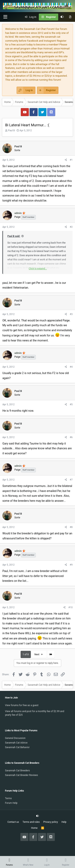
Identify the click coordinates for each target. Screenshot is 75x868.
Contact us (13, 822)
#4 (71, 367)
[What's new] (70, 17)
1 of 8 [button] (26, 654)
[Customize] (62, 17)
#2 (71, 227)
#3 (71, 314)
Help (64, 822)
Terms (8, 798)
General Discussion (15, 738)
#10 (70, 607)
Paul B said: (14, 236)
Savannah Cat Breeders (17, 771)
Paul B (11, 130)
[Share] (66, 160)
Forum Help (11, 803)
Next (39, 654)
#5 (71, 404)
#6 (71, 437)
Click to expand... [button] (38, 269)
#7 (71, 480)
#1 (71, 160)
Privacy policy (50, 822)
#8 (71, 527)
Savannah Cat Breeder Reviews (21, 775)
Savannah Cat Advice (16, 743)
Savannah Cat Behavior (17, 747)
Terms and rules (31, 822)
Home (34, 828)
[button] (5, 17)
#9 (71, 565)
